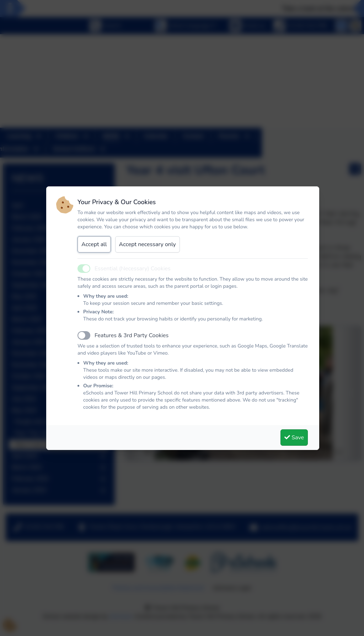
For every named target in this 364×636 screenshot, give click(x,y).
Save (294, 438)
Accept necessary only (148, 244)
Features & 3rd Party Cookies (132, 335)
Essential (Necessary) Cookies (133, 269)
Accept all (94, 244)
